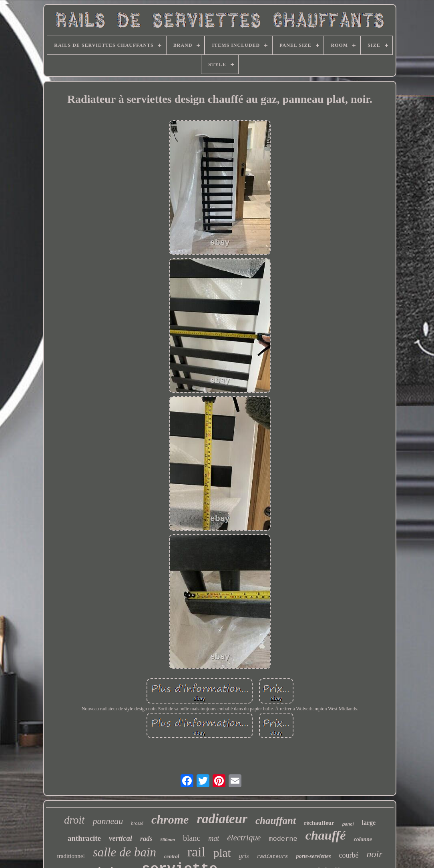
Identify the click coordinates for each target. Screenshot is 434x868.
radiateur (222, 819)
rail (196, 852)
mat (214, 838)
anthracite (84, 838)
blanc (192, 838)
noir (374, 854)
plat (222, 853)
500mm (168, 840)
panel (348, 824)
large (369, 823)
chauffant (276, 821)
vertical (121, 838)
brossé (137, 823)
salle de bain (125, 852)
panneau (108, 821)
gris (244, 856)
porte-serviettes (313, 856)
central (172, 856)
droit (74, 820)
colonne (363, 839)
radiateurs (272, 857)
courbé (349, 855)
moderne (283, 839)
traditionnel (71, 856)
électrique (244, 838)
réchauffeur (319, 823)
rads (146, 839)
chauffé (326, 835)
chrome (170, 819)
